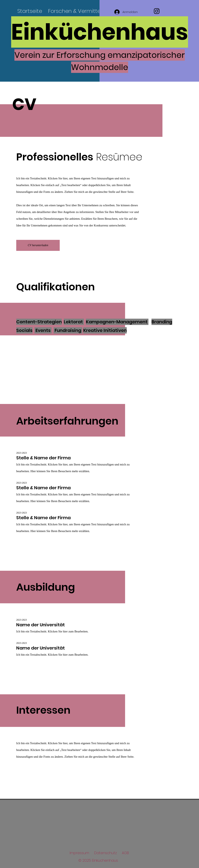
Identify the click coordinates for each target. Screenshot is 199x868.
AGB (125, 853)
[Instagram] (157, 11)
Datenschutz (105, 853)
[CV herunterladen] (38, 245)
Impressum (79, 853)
